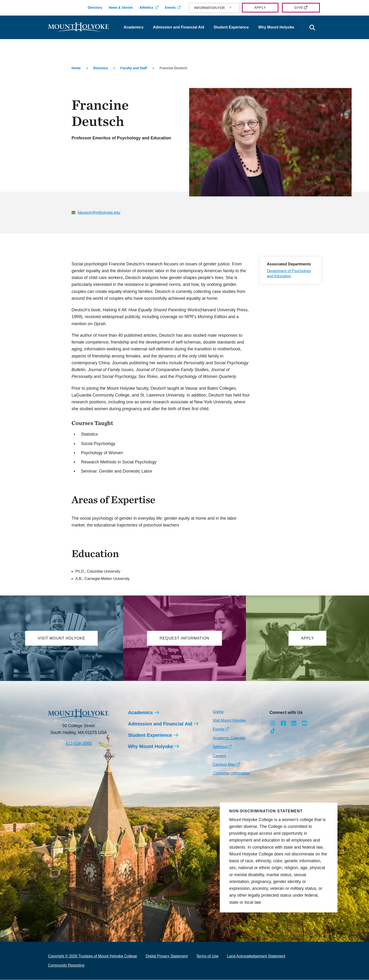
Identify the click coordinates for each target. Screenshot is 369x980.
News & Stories (121, 8)
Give (299, 8)
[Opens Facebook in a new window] (283, 724)
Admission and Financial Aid (179, 27)
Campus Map (224, 765)
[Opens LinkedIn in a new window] (294, 724)
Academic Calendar (229, 738)
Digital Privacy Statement (167, 956)
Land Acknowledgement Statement (256, 956)
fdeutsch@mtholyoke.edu (99, 213)
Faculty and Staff (134, 68)
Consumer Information (231, 773)
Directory (95, 8)
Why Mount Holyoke (276, 27)
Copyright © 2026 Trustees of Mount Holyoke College (92, 956)
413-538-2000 (79, 744)
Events (170, 8)
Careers (219, 756)
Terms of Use (207, 956)
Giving (218, 712)
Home (76, 68)
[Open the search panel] (312, 28)
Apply (260, 8)
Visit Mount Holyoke (229, 721)
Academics (134, 27)
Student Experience (231, 27)
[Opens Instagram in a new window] (273, 724)
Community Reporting (66, 966)
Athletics (146, 8)
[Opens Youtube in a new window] (304, 724)
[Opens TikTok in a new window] (273, 731)
